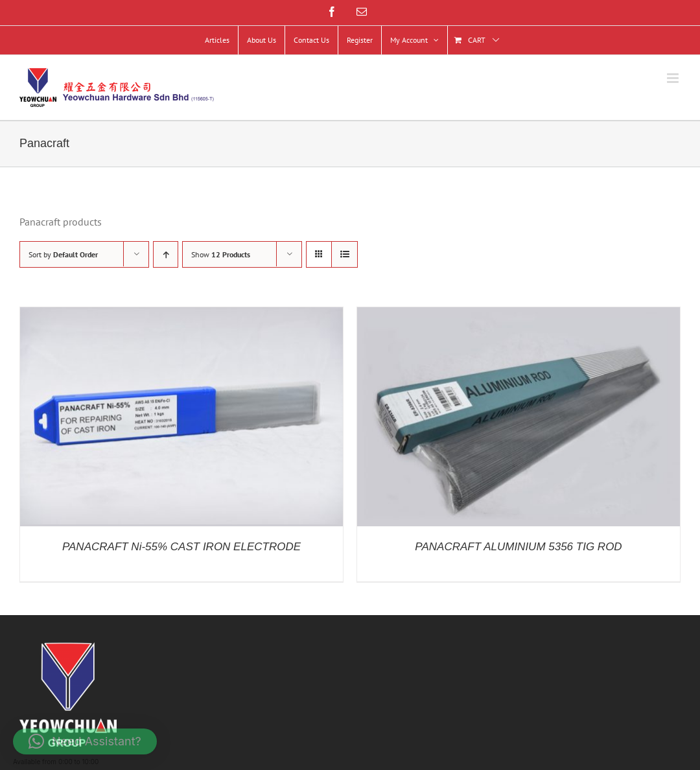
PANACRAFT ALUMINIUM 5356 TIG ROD (518, 547)
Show (221, 254)
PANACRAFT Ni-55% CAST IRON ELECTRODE (181, 547)
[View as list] (344, 254)
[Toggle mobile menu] (674, 78)
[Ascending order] (166, 254)
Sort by (63, 254)
